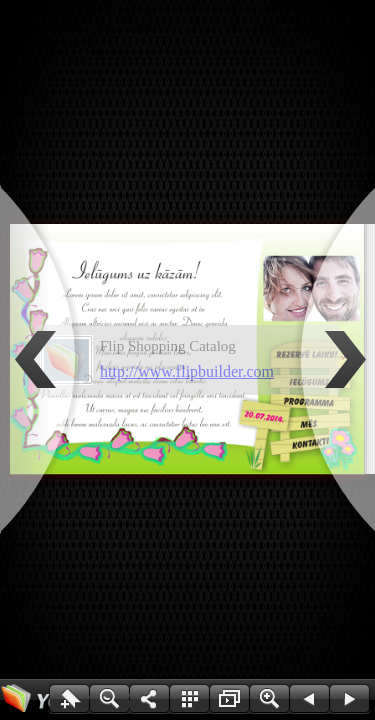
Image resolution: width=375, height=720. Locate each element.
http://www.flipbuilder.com (187, 371)
